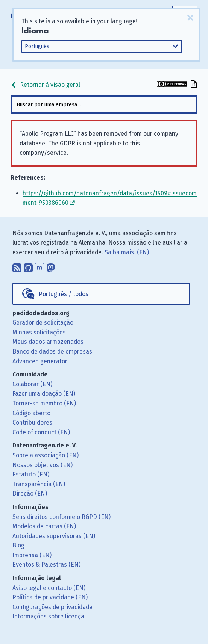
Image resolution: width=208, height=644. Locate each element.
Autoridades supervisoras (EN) (54, 536)
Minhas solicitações (39, 332)
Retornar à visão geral (45, 85)
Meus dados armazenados (48, 342)
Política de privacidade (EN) (50, 597)
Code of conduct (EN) (41, 432)
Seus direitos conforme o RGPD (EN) (61, 517)
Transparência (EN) (39, 484)
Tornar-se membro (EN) (44, 403)
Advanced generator (40, 361)
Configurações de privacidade (52, 607)
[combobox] (104, 105)
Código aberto (31, 413)
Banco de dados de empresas (52, 351)
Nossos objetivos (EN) (43, 465)
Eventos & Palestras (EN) (46, 565)
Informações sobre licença (48, 616)
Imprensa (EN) (32, 555)
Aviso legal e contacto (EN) (49, 588)
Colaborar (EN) (32, 384)
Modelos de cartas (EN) (44, 526)
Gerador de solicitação (43, 323)
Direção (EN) (30, 494)
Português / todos (64, 294)
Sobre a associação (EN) (46, 455)
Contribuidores (32, 423)
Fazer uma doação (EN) (44, 394)
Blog (18, 545)
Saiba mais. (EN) (127, 252)
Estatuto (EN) (31, 474)
